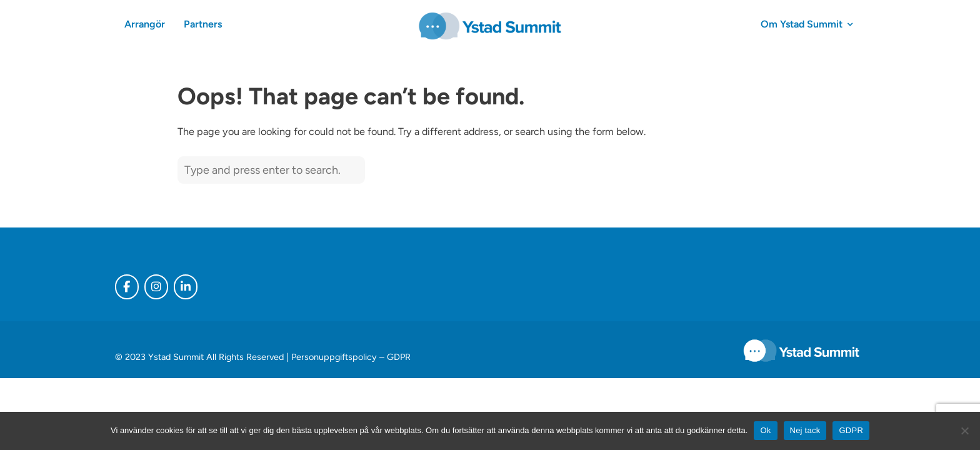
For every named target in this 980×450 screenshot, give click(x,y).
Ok (765, 430)
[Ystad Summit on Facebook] (127, 287)
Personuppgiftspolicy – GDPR (351, 357)
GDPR (851, 430)
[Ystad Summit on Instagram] (156, 287)
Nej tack (805, 430)
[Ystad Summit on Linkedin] (186, 287)
